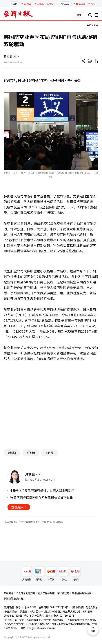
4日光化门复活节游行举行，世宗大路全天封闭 (42, 490)
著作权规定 (63, 593)
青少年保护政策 (46, 593)
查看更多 (17, 507)
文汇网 (51, 574)
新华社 (39, 574)
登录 (79, 15)
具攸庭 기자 (11, 56)
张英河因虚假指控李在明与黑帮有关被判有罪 (41, 498)
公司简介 (8, 593)
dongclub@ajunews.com (41, 628)
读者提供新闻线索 (81, 593)
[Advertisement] (51, 411)
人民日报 (27, 574)
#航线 (50, 453)
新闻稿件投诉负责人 (14, 598)
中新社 (63, 574)
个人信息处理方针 (25, 593)
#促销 (31, 453)
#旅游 (12, 453)
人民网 (75, 574)
